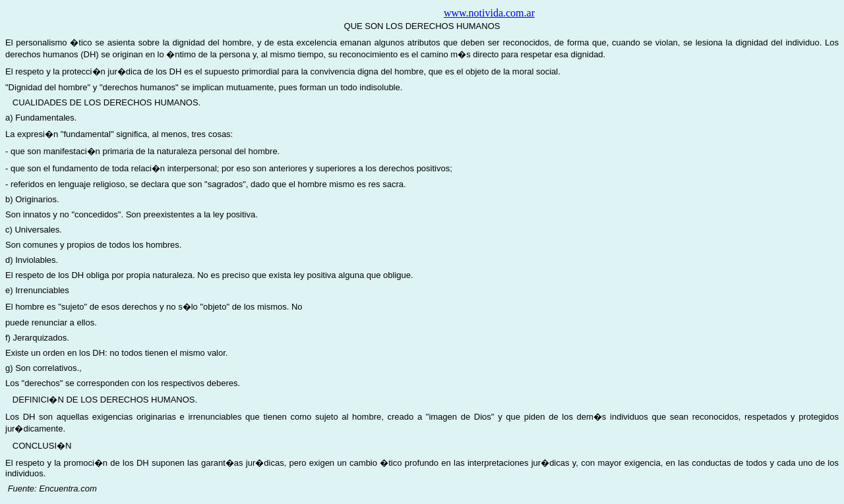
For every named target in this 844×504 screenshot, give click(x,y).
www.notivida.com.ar (489, 13)
